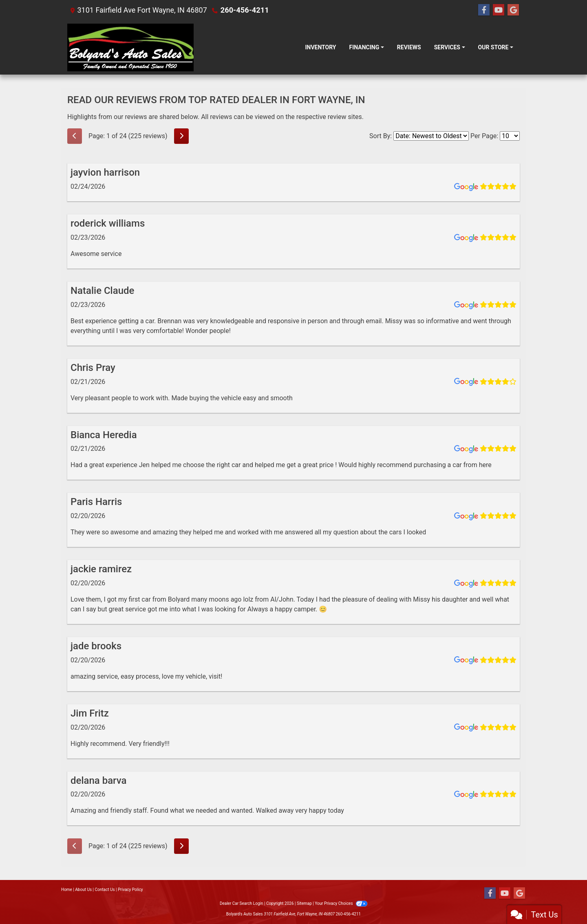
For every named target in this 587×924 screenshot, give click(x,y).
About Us (83, 890)
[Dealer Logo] (130, 47)
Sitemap (304, 903)
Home (67, 890)
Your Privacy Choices (341, 903)
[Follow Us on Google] (513, 10)
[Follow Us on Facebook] (484, 10)
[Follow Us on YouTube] (499, 10)
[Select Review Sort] (431, 136)
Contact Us (105, 890)
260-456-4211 (244, 10)
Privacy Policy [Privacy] (130, 890)
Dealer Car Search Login (242, 903)
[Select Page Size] (510, 136)
